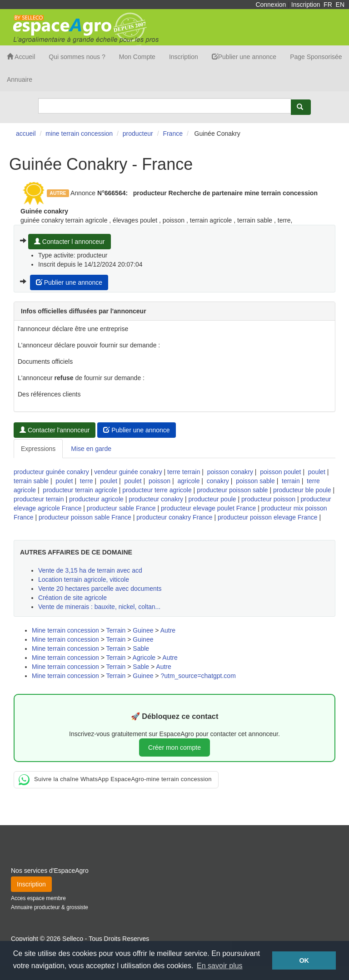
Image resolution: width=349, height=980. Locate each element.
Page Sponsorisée (316, 57)
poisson (160, 481)
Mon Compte (137, 57)
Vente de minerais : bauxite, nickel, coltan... (99, 607)
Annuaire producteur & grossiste (50, 907)
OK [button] (304, 960)
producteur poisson (268, 499)
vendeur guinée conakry (128, 472)
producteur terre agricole (157, 490)
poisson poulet (280, 472)
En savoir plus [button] (220, 966)
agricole (188, 481)
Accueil (21, 57)
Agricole (144, 658)
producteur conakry (156, 499)
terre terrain (184, 472)
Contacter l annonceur (70, 242)
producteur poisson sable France (85, 517)
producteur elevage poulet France (208, 508)
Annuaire (20, 79)
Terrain (116, 630)
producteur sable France (121, 508)
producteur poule (212, 499)
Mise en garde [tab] (91, 449)
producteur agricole (96, 499)
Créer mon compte (174, 747)
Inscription (306, 5)
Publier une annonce (244, 57)
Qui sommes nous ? (77, 57)
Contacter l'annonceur (55, 430)
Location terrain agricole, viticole (84, 579)
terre (87, 481)
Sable (141, 648)
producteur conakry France (174, 517)
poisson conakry (230, 472)
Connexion (271, 5)
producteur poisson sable (232, 490)
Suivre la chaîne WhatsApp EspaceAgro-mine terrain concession (115, 780)
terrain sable (31, 481)
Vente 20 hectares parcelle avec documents (100, 589)
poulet (317, 472)
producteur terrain (39, 499)
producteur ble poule (302, 490)
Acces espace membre (38, 898)
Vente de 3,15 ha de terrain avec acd (90, 570)
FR (328, 5)
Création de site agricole (72, 598)
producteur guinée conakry (51, 472)
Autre (168, 630)
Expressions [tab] (38, 449)
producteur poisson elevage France (267, 517)
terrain (291, 481)
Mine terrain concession (65, 630)
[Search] (165, 106)
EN (340, 5)
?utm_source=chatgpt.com (198, 676)
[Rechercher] (301, 107)
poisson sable (255, 481)
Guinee (143, 630)
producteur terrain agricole (80, 490)
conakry (218, 481)
